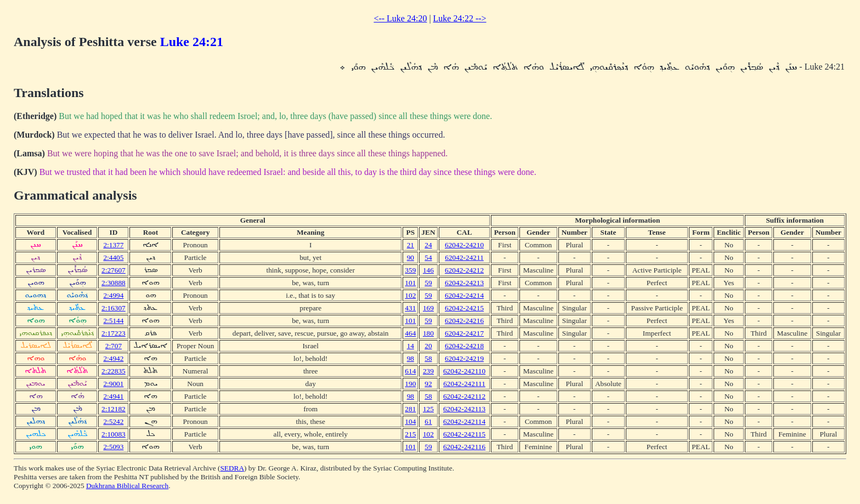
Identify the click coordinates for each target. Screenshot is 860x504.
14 (411, 346)
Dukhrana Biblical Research (127, 486)
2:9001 (113, 384)
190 (410, 384)
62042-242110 (464, 371)
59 (428, 283)
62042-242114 (464, 421)
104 (410, 421)
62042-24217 (464, 333)
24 (428, 245)
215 (410, 434)
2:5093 (113, 447)
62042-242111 (464, 384)
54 (428, 257)
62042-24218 (464, 346)
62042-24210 (464, 245)
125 (428, 409)
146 (428, 270)
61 (428, 421)
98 (411, 358)
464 (410, 333)
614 (410, 371)
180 (428, 333)
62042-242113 (464, 409)
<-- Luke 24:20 (400, 18)
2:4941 (113, 396)
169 (428, 308)
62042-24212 (464, 270)
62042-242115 (464, 434)
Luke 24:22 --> (460, 18)
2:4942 (113, 358)
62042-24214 (464, 295)
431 (410, 308)
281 (410, 409)
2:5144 (113, 321)
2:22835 (114, 371)
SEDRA (232, 468)
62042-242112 (464, 396)
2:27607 (114, 270)
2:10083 (114, 434)
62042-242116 (464, 447)
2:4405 (113, 257)
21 (411, 245)
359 (410, 270)
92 (428, 384)
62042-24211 (464, 257)
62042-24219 (464, 358)
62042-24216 (464, 321)
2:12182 (114, 409)
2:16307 (114, 308)
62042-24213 (464, 283)
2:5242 (113, 421)
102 (410, 295)
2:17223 (114, 333)
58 (428, 358)
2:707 (114, 346)
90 (411, 257)
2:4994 (113, 295)
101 (410, 283)
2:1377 (113, 245)
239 (428, 371)
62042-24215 (464, 308)
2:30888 (114, 283)
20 (428, 346)
